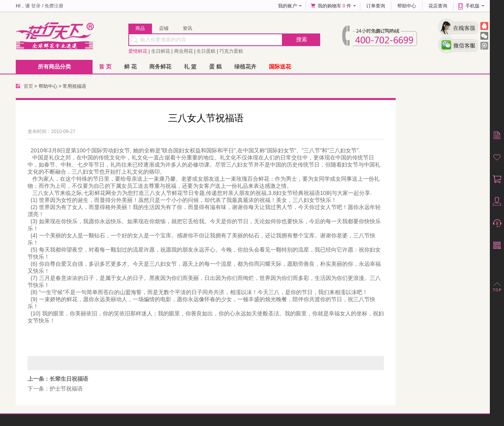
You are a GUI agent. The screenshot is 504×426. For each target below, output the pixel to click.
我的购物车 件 (334, 6)
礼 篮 (190, 67)
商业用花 (183, 51)
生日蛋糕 (206, 51)
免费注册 (54, 6)
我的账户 (287, 6)
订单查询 (376, 6)
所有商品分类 (54, 67)
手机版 (472, 6)
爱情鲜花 (138, 51)
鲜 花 (130, 67)
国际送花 (280, 67)
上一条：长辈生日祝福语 (58, 379)
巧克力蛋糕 (231, 51)
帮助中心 (407, 6)
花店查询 (438, 6)
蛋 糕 (215, 67)
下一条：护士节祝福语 (55, 389)
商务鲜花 (160, 67)
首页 (28, 86)
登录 (36, 6)
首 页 (105, 67)
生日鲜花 (161, 51)
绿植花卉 (245, 67)
